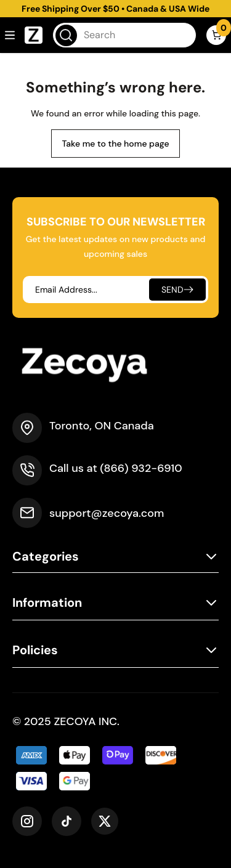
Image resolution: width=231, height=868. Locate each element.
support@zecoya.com (107, 513)
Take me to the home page (115, 144)
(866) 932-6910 (141, 468)
